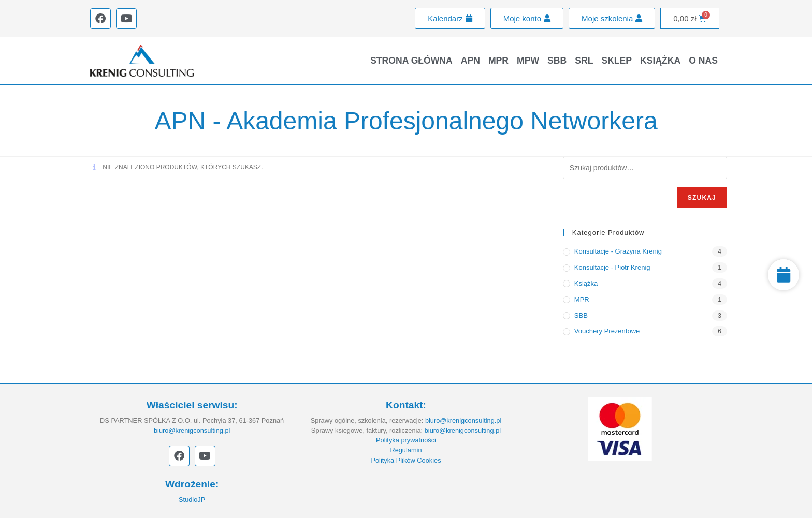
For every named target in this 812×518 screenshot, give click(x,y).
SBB (557, 61)
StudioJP (192, 500)
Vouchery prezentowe (607, 331)
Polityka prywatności (406, 440)
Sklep (617, 61)
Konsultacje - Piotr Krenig (612, 267)
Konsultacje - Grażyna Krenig (618, 251)
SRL (584, 61)
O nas (703, 61)
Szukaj (702, 198)
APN (470, 61)
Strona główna (411, 61)
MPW (528, 61)
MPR (498, 61)
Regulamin (406, 450)
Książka (660, 61)
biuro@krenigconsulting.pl (192, 430)
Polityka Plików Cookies (406, 460)
